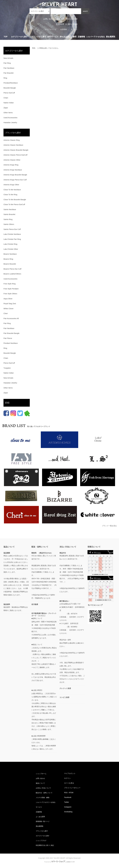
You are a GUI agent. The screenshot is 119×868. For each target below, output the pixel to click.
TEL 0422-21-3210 (70, 19)
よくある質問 (40, 816)
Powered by (59, 862)
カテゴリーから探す (43, 836)
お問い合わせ (49, 19)
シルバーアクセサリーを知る (46, 802)
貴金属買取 (111, 37)
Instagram (68, 807)
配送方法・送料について (45, 793)
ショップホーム (41, 773)
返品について (40, 783)
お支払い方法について (44, 788)
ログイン (74, 29)
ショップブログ (41, 840)
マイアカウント (51, 29)
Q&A (58, 19)
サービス (39, 807)
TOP (6, 37)
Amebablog (68, 812)
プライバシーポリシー (72, 788)
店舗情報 (81, 37)
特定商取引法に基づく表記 (45, 845)
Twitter (67, 802)
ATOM (71, 793)
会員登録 (64, 29)
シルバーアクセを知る (96, 37)
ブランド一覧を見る (109, 526)
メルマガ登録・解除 (43, 797)
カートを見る (69, 783)
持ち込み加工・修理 (68, 37)
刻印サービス (53, 37)
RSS (66, 793)
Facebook (68, 797)
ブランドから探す (42, 831)
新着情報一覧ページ (43, 821)
